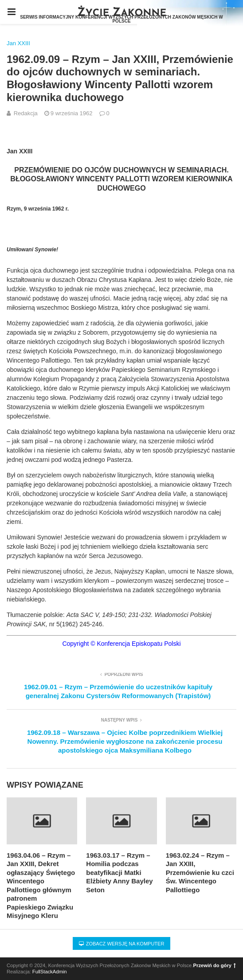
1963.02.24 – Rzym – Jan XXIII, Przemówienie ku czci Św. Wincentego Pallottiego (200, 873)
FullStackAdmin (50, 972)
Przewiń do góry (215, 965)
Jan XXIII (18, 43)
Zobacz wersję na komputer (122, 944)
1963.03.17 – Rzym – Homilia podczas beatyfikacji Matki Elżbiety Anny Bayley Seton (119, 873)
